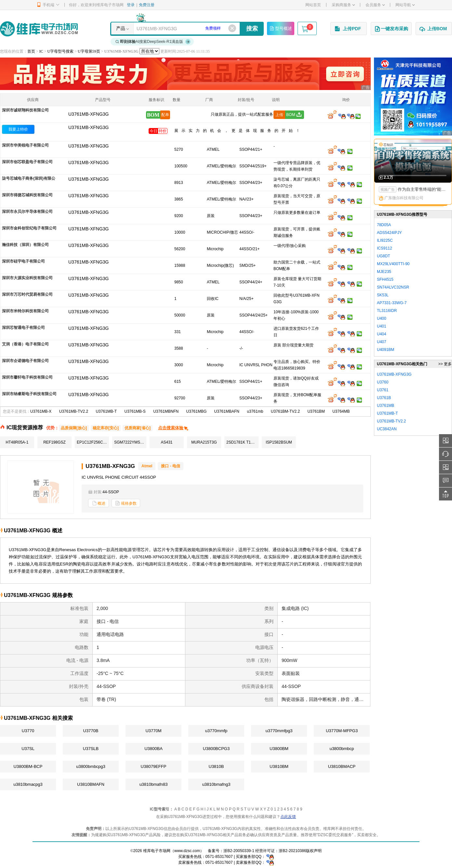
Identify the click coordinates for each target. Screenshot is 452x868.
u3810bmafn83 (154, 784)
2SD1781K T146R (242, 442)
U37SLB (91, 749)
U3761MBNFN (166, 411)
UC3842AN (387, 429)
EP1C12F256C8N (92, 442)
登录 (131, 5)
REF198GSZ (54, 442)
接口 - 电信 (171, 466)
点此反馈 (288, 817)
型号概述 (281, 28)
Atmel (147, 466)
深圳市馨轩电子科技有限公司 (27, 377)
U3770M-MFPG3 (342, 731)
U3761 (383, 390)
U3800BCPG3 (216, 749)
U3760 (383, 382)
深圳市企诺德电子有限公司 (25, 361)
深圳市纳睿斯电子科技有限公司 (29, 394)
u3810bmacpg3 (28, 784)
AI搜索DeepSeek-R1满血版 (153, 42)
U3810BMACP (342, 766)
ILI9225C (385, 240)
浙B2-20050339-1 (239, 851)
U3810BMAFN (91, 784)
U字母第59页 (89, 51)
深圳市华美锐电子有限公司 (25, 145)
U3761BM (316, 411)
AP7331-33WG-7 (392, 303)
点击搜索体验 (173, 428)
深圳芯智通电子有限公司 (23, 328)
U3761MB (386, 406)
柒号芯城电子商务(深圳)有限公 (29, 178)
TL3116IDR (387, 311)
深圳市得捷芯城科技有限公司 (27, 195)
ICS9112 (385, 248)
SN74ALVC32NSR (393, 287)
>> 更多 (445, 364)
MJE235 (384, 272)
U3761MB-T (106, 411)
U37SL (28, 749)
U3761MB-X (41, 411)
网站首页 (313, 5)
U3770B (91, 731)
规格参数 (126, 503)
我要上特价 (18, 129)
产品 (121, 28)
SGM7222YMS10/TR (130, 442)
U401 (382, 326)
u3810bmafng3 (216, 784)
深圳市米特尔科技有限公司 (25, 311)
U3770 (28, 731)
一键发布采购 (391, 29)
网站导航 (405, 5)
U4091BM (386, 350)
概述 (99, 503)
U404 (382, 334)
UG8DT (384, 256)
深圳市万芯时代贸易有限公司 (27, 294)
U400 (382, 318)
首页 (31, 51)
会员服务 (375, 5)
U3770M (153, 731)
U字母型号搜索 (61, 51)
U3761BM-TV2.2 (285, 411)
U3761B (384, 398)
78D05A (384, 225)
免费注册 (147, 5)
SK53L (383, 295)
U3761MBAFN (227, 411)
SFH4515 (385, 279)
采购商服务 (343, 5)
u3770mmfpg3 (279, 731)
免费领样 (213, 28)
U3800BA (153, 749)
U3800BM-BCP (28, 766)
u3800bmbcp (342, 749)
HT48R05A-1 (17, 442)
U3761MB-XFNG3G (88, 127)
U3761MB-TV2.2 (74, 411)
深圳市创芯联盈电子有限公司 (27, 162)
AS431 (166, 442)
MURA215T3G (204, 442)
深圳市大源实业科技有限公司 (27, 278)
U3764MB (341, 411)
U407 (382, 342)
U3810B (216, 766)
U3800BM (279, 749)
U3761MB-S (135, 411)
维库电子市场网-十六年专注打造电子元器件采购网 (39, 29)
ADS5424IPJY (389, 233)
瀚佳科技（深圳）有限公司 (25, 245)
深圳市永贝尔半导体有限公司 (27, 212)
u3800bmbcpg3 (91, 766)
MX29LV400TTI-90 (393, 264)
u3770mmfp (216, 731)
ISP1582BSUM (279, 442)
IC (41, 51)
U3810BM (279, 766)
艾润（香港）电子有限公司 (25, 344)
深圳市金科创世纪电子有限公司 (29, 228)
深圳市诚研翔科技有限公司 (25, 110)
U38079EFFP (154, 766)
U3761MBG (197, 411)
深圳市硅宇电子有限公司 (23, 261)
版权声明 (314, 851)
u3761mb (255, 411)
